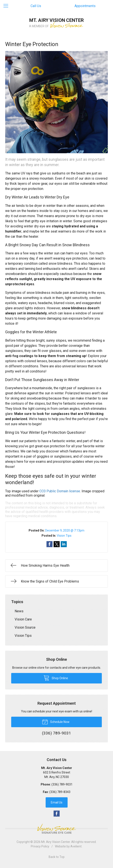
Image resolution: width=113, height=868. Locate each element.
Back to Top (57, 857)
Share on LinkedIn (64, 544)
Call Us (36, 6)
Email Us (57, 802)
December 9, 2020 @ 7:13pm (65, 530)
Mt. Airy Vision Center (56, 842)
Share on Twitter (57, 544)
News (19, 611)
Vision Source (25, 627)
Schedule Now (56, 722)
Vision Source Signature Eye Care (57, 829)
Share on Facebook (50, 544)
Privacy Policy (40, 846)
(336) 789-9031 (62, 784)
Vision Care (23, 619)
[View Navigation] (7, 6)
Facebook (57, 814)
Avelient (76, 846)
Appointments (85, 6)
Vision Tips (64, 536)
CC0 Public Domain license (60, 491)
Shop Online (56, 678)
